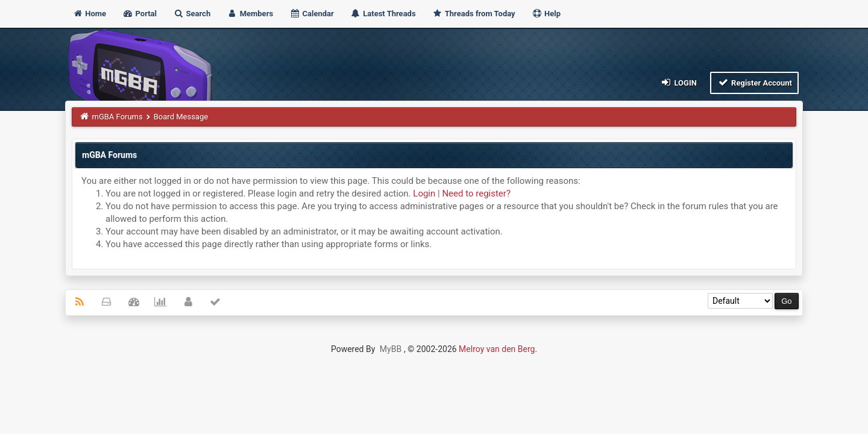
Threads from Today (474, 14)
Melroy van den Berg (497, 349)
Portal (140, 14)
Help (546, 14)
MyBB (391, 349)
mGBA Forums (118, 117)
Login (678, 82)
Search (192, 14)
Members (250, 14)
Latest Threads (383, 14)
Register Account (754, 82)
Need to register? (476, 193)
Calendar (311, 14)
